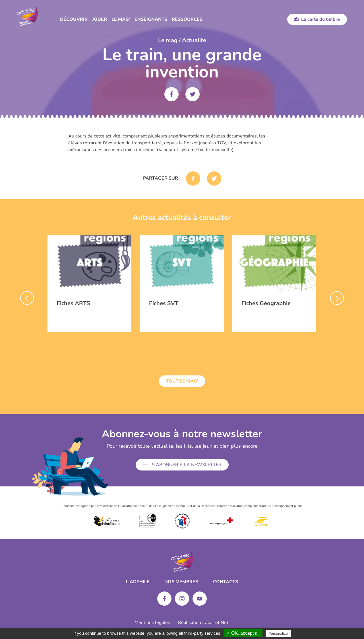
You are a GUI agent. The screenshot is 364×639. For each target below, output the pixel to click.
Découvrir (74, 19)
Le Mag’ (121, 19)
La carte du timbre (317, 19)
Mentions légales (152, 622)
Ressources (187, 19)
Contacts (226, 582)
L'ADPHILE (138, 582)
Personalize (278, 633)
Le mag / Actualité (182, 40)
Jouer (100, 19)
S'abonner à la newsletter (182, 465)
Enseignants (151, 19)
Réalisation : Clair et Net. (204, 622)
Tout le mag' (182, 381)
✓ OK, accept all (243, 633)
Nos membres (181, 582)
